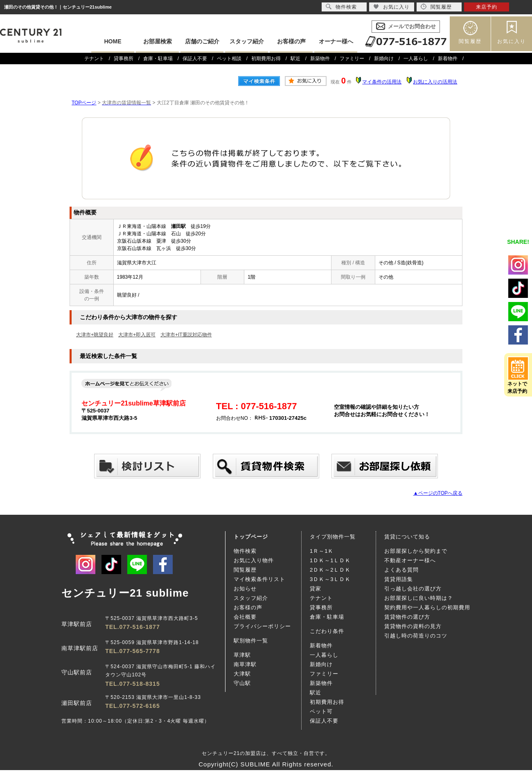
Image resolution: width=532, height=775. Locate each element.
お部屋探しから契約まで (416, 551)
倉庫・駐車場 (158, 59)
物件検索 (245, 551)
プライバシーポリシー (262, 626)
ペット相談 (229, 59)
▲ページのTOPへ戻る (438, 493)
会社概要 (245, 617)
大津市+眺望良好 (95, 335)
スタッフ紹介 (247, 41)
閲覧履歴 (470, 41)
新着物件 (448, 59)
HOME (113, 41)
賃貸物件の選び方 (407, 617)
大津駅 (242, 674)
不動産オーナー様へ (410, 560)
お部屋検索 (158, 41)
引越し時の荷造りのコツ (416, 636)
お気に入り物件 (254, 560)
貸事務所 (124, 59)
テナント (94, 59)
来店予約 (487, 7)
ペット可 (321, 711)
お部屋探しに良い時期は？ (419, 598)
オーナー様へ (336, 41)
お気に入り (512, 41)
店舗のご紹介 (202, 41)
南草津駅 (245, 664)
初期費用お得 (266, 59)
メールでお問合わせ (412, 26)
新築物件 (320, 59)
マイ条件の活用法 (382, 82)
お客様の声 (291, 41)
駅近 (295, 59)
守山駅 (242, 683)
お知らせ (245, 589)
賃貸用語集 (399, 579)
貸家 (316, 589)
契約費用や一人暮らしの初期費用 (427, 607)
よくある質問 (401, 570)
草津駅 (242, 655)
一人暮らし (416, 59)
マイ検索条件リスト (259, 579)
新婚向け (384, 59)
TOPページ (84, 103)
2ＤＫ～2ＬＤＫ (330, 570)
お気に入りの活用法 (435, 82)
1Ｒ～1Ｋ (322, 551)
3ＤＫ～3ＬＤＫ (330, 579)
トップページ (251, 537)
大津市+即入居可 (137, 335)
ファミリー (352, 59)
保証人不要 (195, 59)
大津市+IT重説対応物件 (186, 335)
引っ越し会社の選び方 (413, 589)
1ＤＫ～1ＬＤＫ (330, 560)
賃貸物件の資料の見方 (413, 626)
